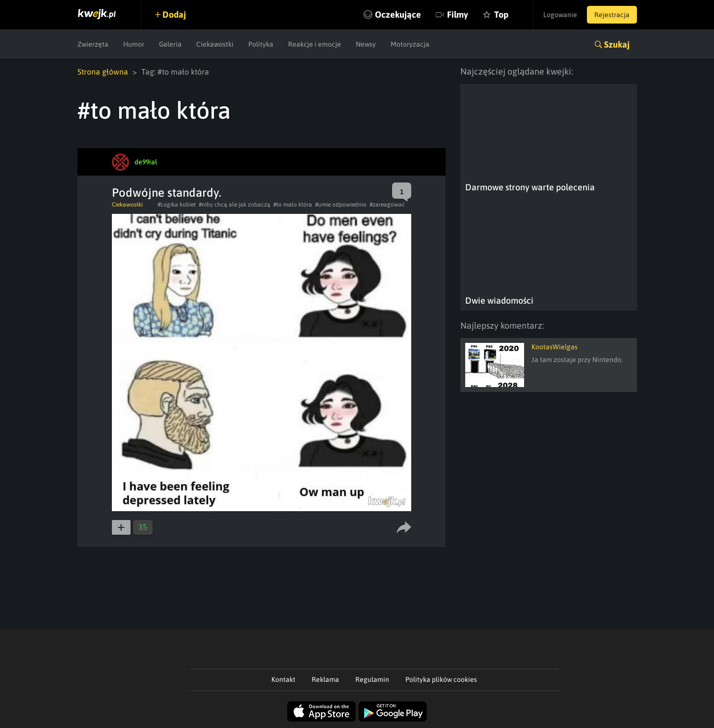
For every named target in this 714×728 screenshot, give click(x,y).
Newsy (366, 44)
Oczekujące (398, 14)
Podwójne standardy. (167, 193)
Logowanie (560, 15)
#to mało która (293, 205)
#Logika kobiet (177, 205)
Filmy (458, 14)
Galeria (170, 44)
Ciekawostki (215, 44)
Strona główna (103, 72)
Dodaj (174, 14)
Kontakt (283, 679)
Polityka (261, 44)
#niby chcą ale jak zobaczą (235, 205)
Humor (134, 44)
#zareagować (387, 205)
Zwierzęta (93, 44)
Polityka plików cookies (441, 679)
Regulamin (372, 679)
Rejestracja (612, 15)
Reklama (325, 679)
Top (501, 14)
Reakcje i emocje (315, 44)
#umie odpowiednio (341, 205)
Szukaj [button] (617, 44)
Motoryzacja (410, 44)
